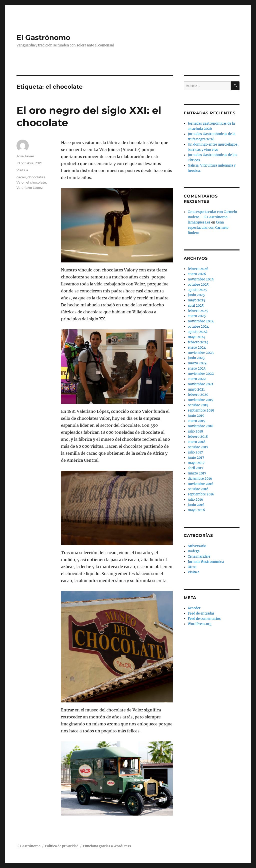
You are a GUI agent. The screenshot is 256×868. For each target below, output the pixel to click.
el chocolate (36, 182)
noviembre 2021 (200, 384)
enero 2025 (197, 316)
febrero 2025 (198, 311)
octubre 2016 (198, 489)
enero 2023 (197, 368)
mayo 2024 (196, 337)
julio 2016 (195, 500)
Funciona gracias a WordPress (107, 846)
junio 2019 (196, 416)
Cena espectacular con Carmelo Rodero (208, 228)
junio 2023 (196, 358)
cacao (21, 177)
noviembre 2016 (201, 484)
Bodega (194, 551)
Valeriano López (30, 188)
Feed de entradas (201, 613)
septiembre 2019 (201, 410)
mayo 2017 (196, 463)
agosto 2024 (197, 332)
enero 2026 (197, 274)
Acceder (194, 608)
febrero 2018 (198, 437)
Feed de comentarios (204, 619)
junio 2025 (196, 295)
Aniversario (197, 546)
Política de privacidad (62, 846)
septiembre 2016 (201, 494)
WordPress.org (200, 624)
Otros (192, 567)
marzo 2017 (197, 473)
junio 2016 (196, 505)
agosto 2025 (197, 290)
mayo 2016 (196, 510)
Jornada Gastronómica (206, 562)
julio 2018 (195, 431)
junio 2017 (196, 458)
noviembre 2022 (201, 374)
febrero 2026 (198, 269)
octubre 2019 (198, 405)
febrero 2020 (198, 395)
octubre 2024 (198, 326)
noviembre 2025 (201, 279)
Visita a (22, 170)
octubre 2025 (198, 285)
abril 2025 (196, 306)
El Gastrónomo (43, 37)
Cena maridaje (199, 556)
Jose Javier (25, 156)
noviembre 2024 (201, 321)
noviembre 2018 (200, 426)
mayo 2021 (196, 389)
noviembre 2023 (201, 353)
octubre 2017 (198, 447)
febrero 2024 (198, 342)
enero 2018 (196, 442)
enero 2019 (197, 421)
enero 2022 (197, 379)
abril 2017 (195, 468)
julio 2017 (195, 452)
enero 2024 (197, 347)
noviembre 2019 (201, 400)
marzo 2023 (197, 363)
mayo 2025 (196, 300)
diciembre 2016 (200, 479)
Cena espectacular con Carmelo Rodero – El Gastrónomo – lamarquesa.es (212, 217)
